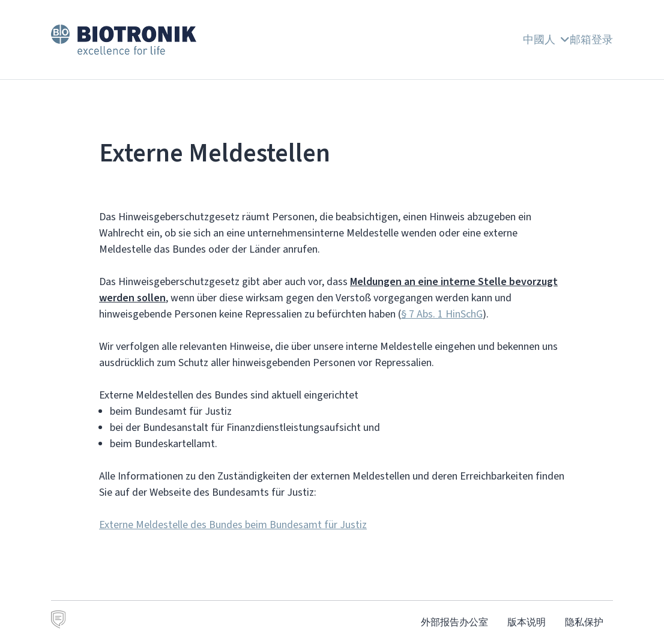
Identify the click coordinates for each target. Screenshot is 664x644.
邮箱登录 (591, 40)
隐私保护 (584, 622)
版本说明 (527, 622)
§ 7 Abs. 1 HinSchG (442, 314)
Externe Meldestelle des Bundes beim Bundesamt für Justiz (233, 525)
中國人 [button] (546, 40)
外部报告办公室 (454, 622)
